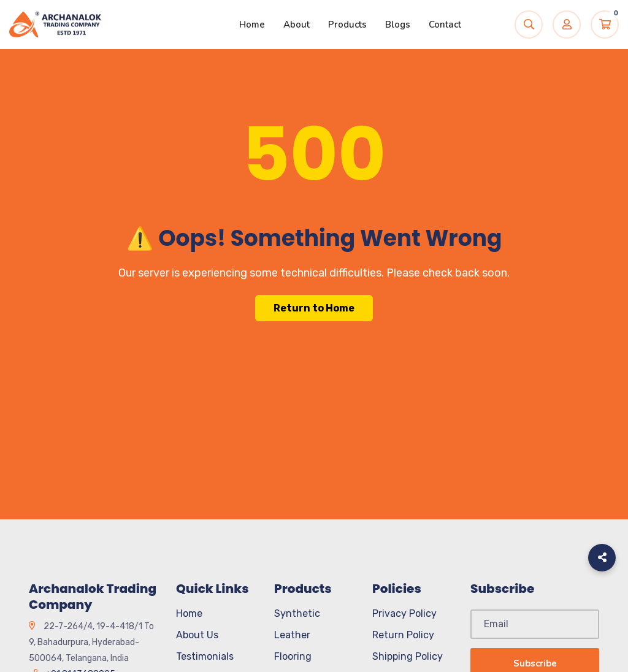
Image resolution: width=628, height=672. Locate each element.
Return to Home (314, 308)
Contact (445, 25)
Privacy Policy (404, 613)
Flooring (293, 656)
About (297, 25)
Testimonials (205, 656)
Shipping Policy (408, 656)
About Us (197, 635)
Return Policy (403, 635)
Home (252, 25)
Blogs (398, 25)
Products (347, 25)
